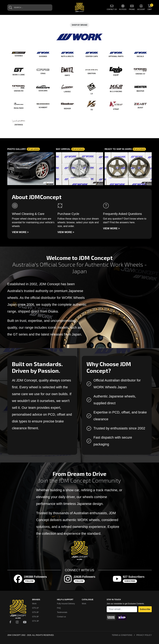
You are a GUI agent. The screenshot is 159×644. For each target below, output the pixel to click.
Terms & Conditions (122, 635)
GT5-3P (35, 612)
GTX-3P (35, 621)
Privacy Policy (144, 635)
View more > (20, 232)
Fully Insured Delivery (66, 604)
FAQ (59, 608)
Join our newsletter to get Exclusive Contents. (126, 604)
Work (34, 604)
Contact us (61, 617)
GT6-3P (35, 617)
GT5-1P (35, 608)
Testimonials (62, 612)
